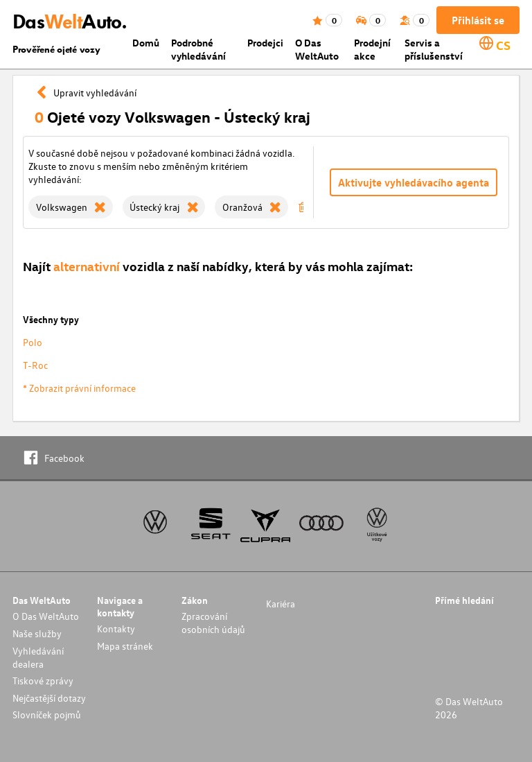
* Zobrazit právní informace (79, 388)
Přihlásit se (478, 20)
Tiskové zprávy (43, 681)
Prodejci (265, 43)
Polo (33, 342)
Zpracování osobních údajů (213, 623)
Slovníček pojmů (47, 715)
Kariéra (281, 604)
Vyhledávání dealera (38, 657)
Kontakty (116, 629)
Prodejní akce (372, 49)
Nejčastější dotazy (49, 698)
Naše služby (37, 633)
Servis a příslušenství (434, 49)
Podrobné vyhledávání (198, 49)
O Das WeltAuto (317, 49)
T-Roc (35, 365)
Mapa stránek (125, 646)
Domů (146, 43)
